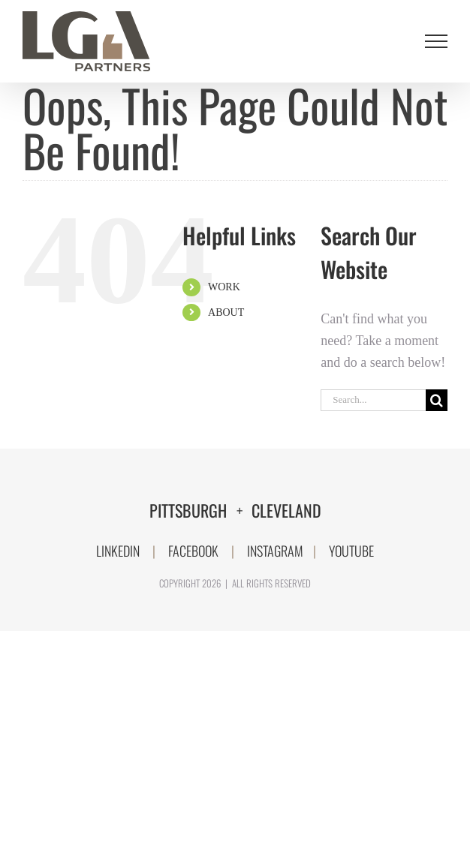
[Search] (437, 400)
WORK (224, 287)
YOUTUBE (351, 551)
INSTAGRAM (275, 551)
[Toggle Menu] (437, 41)
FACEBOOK (193, 551)
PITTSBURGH (190, 510)
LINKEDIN (118, 551)
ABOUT (226, 312)
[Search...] (373, 400)
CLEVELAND (286, 510)
